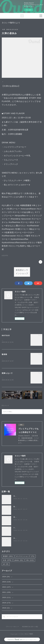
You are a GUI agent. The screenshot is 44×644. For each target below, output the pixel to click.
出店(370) (5, 256)
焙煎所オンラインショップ (22, 272)
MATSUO (6, 335)
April (15, 528)
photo (19, 561)
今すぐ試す (29, 10)
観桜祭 (4, 354)
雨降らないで (7, 373)
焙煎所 (8, 557)
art (6, 565)
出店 (4, 29)
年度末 (16, 539)
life (30, 561)
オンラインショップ (25, 557)
